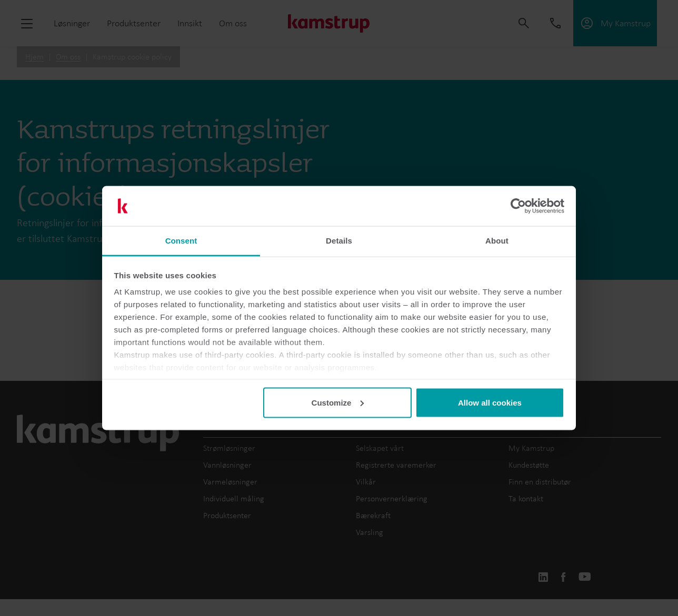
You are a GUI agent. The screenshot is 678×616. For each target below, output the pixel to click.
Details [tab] (339, 241)
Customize (338, 402)
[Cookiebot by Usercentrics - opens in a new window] (518, 206)
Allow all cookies (490, 402)
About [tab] (497, 241)
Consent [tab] (181, 241)
